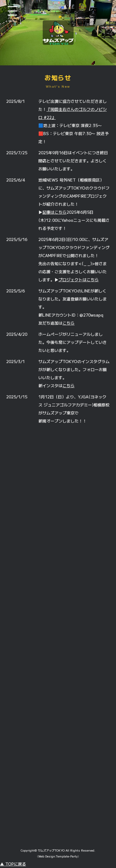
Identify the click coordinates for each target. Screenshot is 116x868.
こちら (69, 323)
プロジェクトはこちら (79, 280)
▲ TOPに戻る (13, 864)
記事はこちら (54, 212)
